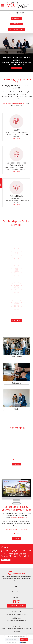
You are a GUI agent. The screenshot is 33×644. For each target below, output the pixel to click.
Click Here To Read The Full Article (17, 530)
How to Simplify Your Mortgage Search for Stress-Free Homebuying (16, 515)
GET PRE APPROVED (16, 30)
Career (17, 590)
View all (17, 464)
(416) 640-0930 (18, 13)
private (15, 643)
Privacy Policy (17, 592)
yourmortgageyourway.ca (15, 629)
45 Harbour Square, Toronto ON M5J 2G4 (16, 615)
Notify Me (24, 640)
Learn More (17, 320)
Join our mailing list (17, 606)
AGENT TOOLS (17, 24)
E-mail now (16, 18)
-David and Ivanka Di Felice (17, 444)
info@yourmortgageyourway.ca (17, 620)
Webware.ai (17, 631)
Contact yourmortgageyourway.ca (13, 103)
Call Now (6, 560)
